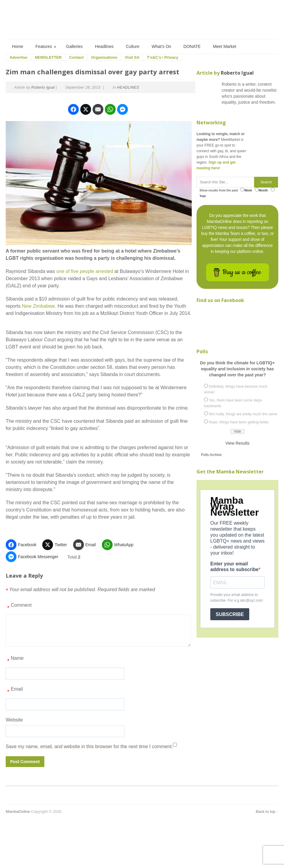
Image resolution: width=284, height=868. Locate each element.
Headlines (104, 46)
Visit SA (132, 57)
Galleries (74, 46)
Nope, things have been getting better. (239, 422)
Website (14, 720)
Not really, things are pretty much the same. (243, 414)
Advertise (18, 57)
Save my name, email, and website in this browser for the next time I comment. (89, 747)
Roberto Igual (43, 87)
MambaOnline (18, 812)
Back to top (266, 812)
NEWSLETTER (48, 57)
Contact (76, 57)
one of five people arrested (85, 271)
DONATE (192, 46)
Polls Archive (211, 455)
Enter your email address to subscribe (234, 567)
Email (14, 691)
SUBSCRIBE (230, 614)
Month (261, 190)
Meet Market (225, 46)
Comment (19, 607)
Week (246, 190)
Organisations (104, 57)
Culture (133, 46)
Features (46, 47)
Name (15, 660)
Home (18, 46)
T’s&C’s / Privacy (163, 57)
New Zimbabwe (38, 306)
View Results (237, 443)
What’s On (161, 46)
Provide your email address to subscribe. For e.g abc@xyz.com (237, 598)
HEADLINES (128, 87)
